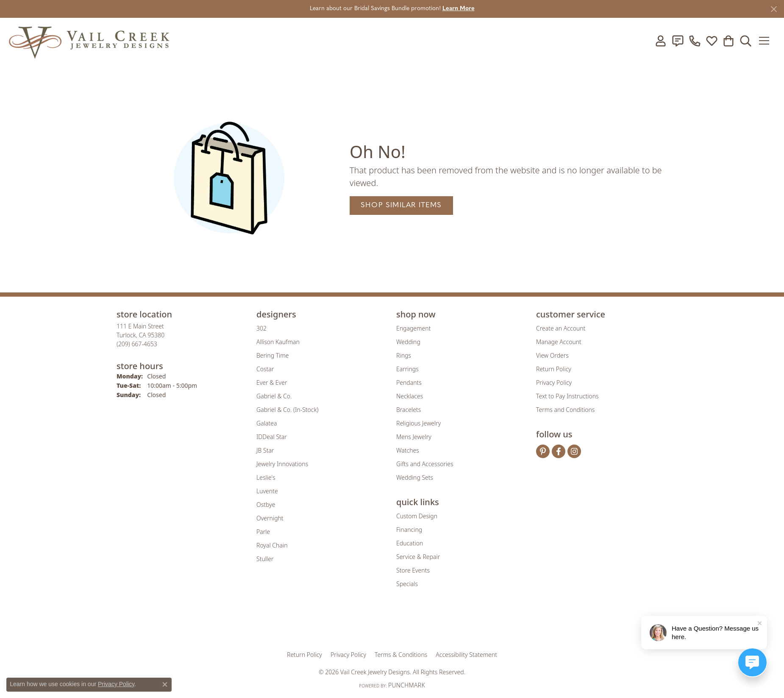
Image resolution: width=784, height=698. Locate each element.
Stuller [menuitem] (265, 559)
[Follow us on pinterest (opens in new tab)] (543, 451)
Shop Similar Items (401, 205)
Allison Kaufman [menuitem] (278, 342)
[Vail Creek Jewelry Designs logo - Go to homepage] (89, 41)
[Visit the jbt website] (462, 625)
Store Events (413, 570)
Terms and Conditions (565, 410)
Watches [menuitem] (408, 450)
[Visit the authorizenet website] (427, 625)
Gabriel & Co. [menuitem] (274, 396)
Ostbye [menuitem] (266, 505)
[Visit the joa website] (363, 625)
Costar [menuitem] (265, 369)
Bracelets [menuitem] (409, 410)
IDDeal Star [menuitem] (272, 437)
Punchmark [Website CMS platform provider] (407, 685)
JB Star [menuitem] (265, 450)
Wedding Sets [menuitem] (415, 477)
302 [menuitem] (261, 328)
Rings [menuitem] (404, 355)
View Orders (552, 355)
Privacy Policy (554, 382)
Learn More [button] (459, 9)
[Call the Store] (137, 344)
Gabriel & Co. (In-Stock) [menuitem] (287, 410)
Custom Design (417, 516)
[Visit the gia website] (325, 625)
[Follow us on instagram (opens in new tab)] (574, 451)
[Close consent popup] (165, 684)
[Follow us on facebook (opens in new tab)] (559, 451)
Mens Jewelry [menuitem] (414, 437)
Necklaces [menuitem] (410, 396)
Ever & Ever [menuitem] (272, 382)
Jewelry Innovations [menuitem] (282, 464)
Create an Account (561, 328)
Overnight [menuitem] (270, 518)
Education (410, 543)
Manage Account (559, 342)
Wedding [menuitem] (408, 342)
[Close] (774, 9)
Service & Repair (418, 557)
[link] (678, 41)
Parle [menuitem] (263, 532)
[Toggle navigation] (767, 41)
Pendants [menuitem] (409, 382)
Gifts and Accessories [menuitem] (425, 464)
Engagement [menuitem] (413, 328)
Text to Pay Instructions (567, 396)
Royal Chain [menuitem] (272, 545)
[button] (661, 41)
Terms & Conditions (401, 655)
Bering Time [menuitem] (273, 355)
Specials (407, 584)
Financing (409, 530)
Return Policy (554, 369)
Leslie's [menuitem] (266, 477)
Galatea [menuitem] (267, 423)
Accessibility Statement (466, 655)
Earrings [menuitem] (407, 369)
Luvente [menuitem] (267, 491)
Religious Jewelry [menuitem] (418, 423)
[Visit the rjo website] (395, 625)
